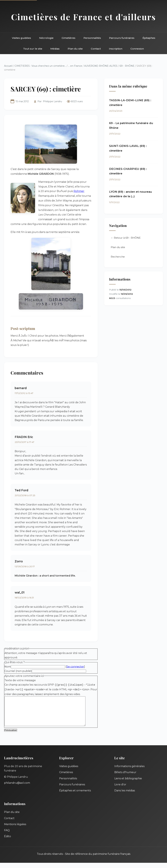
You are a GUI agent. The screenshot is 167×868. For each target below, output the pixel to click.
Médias (55, 49)
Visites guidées (21, 38)
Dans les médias (125, 796)
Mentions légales (15, 829)
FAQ (7, 835)
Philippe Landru (52, 101)
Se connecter (75, 667)
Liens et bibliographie (128, 784)
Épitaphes (149, 38)
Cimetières (68, 38)
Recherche (118, 257)
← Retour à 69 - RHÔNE (126, 238)
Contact (96, 49)
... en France (75, 66)
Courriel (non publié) (18, 671)
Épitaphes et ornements (75, 796)
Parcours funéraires (122, 38)
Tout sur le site (33, 49)
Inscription (116, 49)
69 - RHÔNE (127, 66)
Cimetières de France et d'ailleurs (83, 17)
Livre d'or (120, 790)
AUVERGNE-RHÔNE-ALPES (101, 66)
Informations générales (129, 771)
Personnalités (92, 38)
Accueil (8, 66)
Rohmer (79, 191)
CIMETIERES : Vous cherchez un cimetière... (40, 66)
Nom (8, 667)
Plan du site (75, 49)
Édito (8, 842)
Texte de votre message (20, 680)
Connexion (137, 49)
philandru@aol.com (17, 788)
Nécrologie (46, 38)
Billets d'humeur (125, 777)
